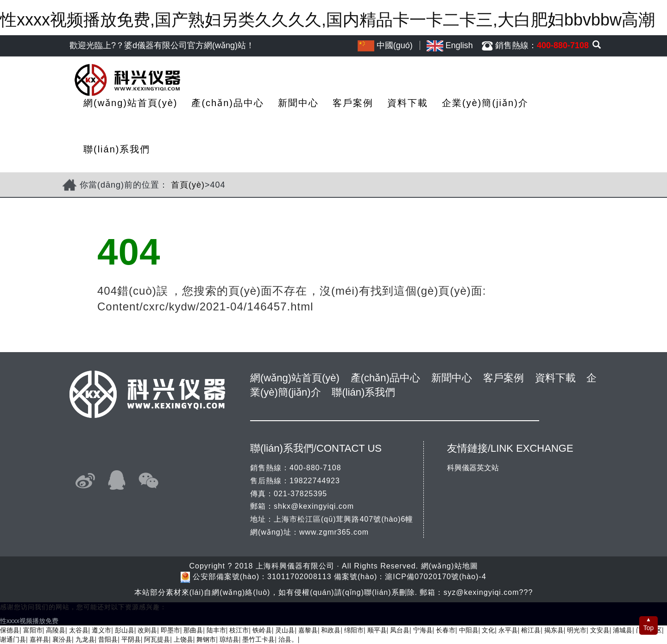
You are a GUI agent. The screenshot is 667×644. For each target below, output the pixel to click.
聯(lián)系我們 (117, 149)
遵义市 (101, 630)
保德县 (10, 630)
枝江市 (239, 630)
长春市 (446, 630)
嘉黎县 (308, 630)
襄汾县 (62, 639)
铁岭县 (262, 630)
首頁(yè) (188, 185)
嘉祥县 (39, 639)
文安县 (600, 630)
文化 (488, 630)
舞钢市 (206, 639)
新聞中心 (298, 103)
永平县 (508, 630)
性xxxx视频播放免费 (29, 621)
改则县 (147, 630)
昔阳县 (108, 639)
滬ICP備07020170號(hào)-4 (435, 577)
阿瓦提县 (157, 639)
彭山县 (125, 630)
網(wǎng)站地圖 (450, 566)
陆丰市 (216, 630)
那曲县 (193, 630)
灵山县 (285, 630)
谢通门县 (13, 639)
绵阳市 (354, 630)
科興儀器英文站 (473, 468)
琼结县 (229, 639)
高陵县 (56, 630)
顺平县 (377, 630)
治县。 (288, 639)
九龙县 (85, 639)
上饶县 (183, 639)
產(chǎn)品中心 (228, 103)
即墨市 (170, 630)
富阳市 (33, 630)
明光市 (577, 630)
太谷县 (79, 630)
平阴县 (131, 639)
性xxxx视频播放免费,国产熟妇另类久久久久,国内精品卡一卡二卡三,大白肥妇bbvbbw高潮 (327, 20)
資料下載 (408, 103)
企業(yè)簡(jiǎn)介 (485, 103)
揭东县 (554, 630)
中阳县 (469, 630)
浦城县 (623, 630)
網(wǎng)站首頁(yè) (130, 103)
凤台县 (400, 630)
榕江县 (531, 630)
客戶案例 (353, 103)
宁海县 (423, 630)
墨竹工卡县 (258, 639)
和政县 (331, 630)
